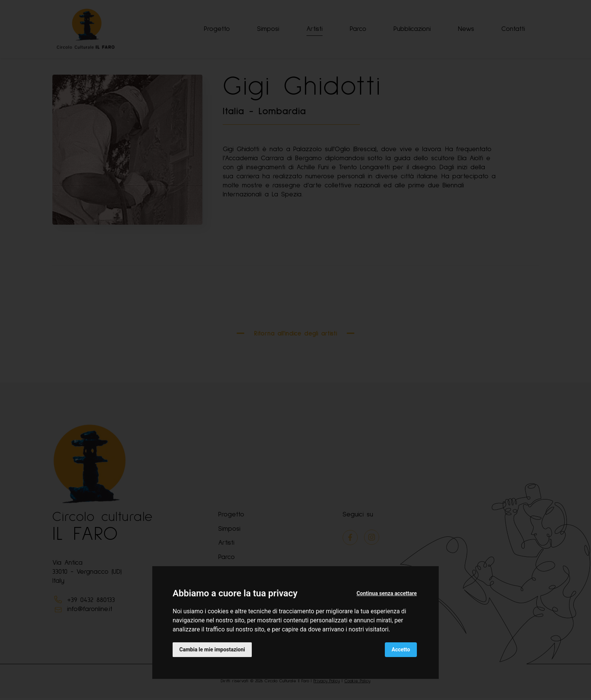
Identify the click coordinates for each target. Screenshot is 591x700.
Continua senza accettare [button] (387, 593)
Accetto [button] (401, 649)
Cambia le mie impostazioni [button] (212, 649)
